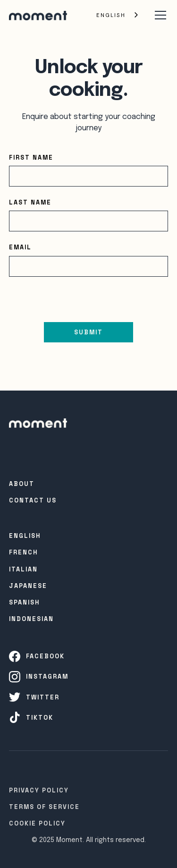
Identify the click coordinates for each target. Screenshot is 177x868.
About (22, 484)
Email (20, 247)
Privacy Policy (39, 790)
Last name (30, 202)
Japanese (28, 586)
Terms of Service (44, 807)
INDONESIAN (31, 619)
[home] (38, 15)
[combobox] (118, 15)
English (111, 15)
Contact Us (33, 500)
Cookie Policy (37, 823)
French (23, 552)
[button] (159, 15)
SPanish (24, 602)
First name (31, 157)
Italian (23, 569)
